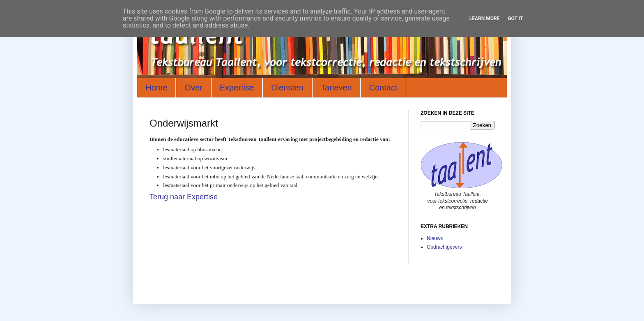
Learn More (485, 18)
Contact (383, 88)
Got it (515, 18)
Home (156, 88)
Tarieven (336, 88)
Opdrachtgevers (444, 247)
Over (193, 88)
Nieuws (435, 238)
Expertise (237, 88)
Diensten (287, 88)
